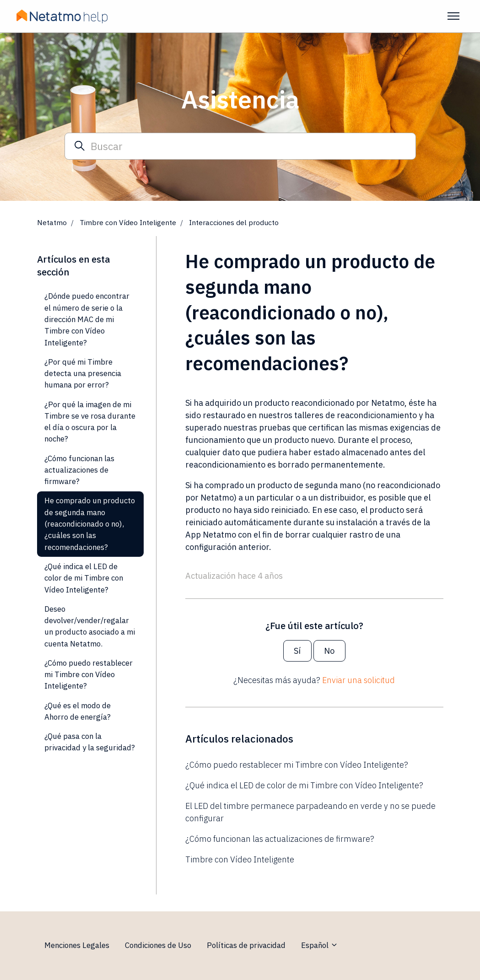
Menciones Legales (77, 945)
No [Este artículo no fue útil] (329, 651)
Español (320, 945)
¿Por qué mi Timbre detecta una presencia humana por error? (83, 374)
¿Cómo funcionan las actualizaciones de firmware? (280, 839)
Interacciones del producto (234, 222)
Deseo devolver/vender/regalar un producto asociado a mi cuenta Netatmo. (90, 626)
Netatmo (52, 222)
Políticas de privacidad (246, 945)
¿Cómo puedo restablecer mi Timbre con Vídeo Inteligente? (297, 765)
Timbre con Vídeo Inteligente (128, 222)
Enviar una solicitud (359, 680)
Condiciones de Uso (158, 945)
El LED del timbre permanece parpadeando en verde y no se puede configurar (310, 812)
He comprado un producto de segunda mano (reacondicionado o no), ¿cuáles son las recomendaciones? (90, 524)
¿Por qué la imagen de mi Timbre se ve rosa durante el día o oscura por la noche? (90, 422)
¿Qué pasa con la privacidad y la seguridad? (90, 742)
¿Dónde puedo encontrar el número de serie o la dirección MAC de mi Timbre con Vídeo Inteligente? (87, 319)
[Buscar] (240, 146)
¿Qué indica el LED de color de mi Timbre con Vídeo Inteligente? (304, 785)
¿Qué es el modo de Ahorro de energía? (78, 711)
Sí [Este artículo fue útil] (297, 651)
